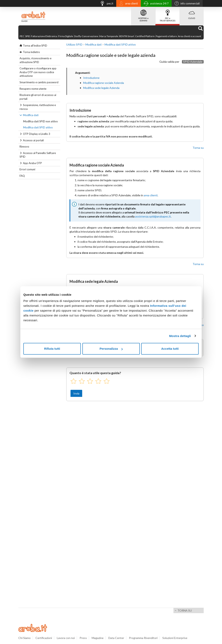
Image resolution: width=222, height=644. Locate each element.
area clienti (128, 4)
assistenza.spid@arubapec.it (153, 216)
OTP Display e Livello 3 (37, 134)
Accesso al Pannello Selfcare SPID (38, 155)
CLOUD (192, 13)
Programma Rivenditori (143, 638)
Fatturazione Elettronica (44, 36)
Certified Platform (145, 36)
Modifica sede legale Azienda (101, 88)
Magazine (98, 638)
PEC (22, 36)
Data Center (116, 638)
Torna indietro (31, 52)
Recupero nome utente (33, 89)
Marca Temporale (109, 36)
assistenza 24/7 (155, 4)
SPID (28, 36)
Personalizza (111, 349)
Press (83, 638)
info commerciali (186, 4)
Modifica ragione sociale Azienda (104, 83)
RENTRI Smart (127, 36)
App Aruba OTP (32, 163)
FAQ (22, 176)
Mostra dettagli (180, 336)
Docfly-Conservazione (86, 36)
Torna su (198, 148)
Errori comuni (27, 169)
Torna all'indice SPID (35, 46)
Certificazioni (44, 638)
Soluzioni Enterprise (175, 638)
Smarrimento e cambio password (39, 82)
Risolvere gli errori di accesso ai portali (38, 97)
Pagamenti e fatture (166, 36)
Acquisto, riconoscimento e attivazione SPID (35, 60)
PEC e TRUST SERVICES (168, 14)
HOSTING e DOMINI (143, 14)
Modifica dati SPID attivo (38, 127)
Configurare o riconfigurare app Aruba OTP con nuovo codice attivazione (38, 72)
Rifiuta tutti (52, 349)
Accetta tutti (170, 349)
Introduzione (91, 78)
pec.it (106, 4)
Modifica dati (31, 115)
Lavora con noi (66, 638)
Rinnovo (24, 147)
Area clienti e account (189, 36)
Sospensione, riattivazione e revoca (38, 107)
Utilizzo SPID (74, 44)
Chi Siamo (24, 638)
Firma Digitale (66, 36)
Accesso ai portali (33, 140)
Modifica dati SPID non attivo (40, 121)
